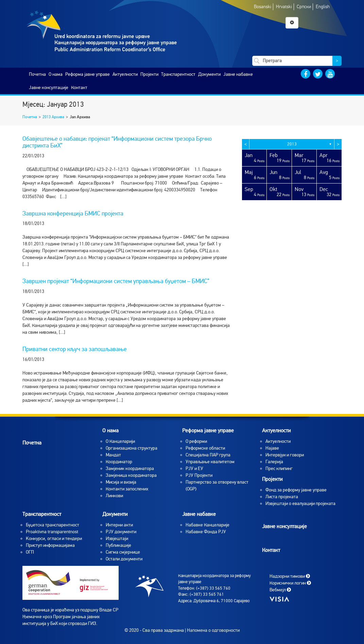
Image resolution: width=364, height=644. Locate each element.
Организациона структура (132, 448)
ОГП (30, 552)
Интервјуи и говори (285, 455)
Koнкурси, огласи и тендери (54, 538)
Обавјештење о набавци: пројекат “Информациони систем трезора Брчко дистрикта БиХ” (117, 142)
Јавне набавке (238, 74)
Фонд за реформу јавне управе (296, 490)
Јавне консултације (49, 88)
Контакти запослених (127, 489)
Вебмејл (280, 589)
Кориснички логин (290, 583)
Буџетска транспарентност (53, 525)
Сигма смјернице (123, 552)
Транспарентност (178, 74)
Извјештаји (117, 538)
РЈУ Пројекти (199, 475)
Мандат (113, 455)
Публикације (118, 545)
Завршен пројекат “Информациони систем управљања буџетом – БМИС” (116, 281)
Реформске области (205, 448)
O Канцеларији (120, 441)
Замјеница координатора (131, 475)
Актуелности (125, 74)
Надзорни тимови (290, 576)
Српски (304, 7)
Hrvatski (284, 7)
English (323, 7)
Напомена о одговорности (213, 630)
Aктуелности (278, 441)
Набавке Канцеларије (207, 525)
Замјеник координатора (130, 468)
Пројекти (149, 74)
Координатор (119, 462)
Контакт (79, 88)
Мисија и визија (121, 482)
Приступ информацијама (50, 545)
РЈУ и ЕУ (194, 468)
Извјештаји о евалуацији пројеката (300, 503)
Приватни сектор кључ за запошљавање (75, 349)
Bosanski (263, 7)
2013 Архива (53, 117)
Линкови (114, 496)
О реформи (196, 441)
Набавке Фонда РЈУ (206, 532)
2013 (292, 144)
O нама (56, 74)
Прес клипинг (279, 468)
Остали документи (124, 559)
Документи (209, 74)
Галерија (274, 462)
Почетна (37, 74)
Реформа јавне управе (88, 74)
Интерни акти (119, 525)
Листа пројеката (282, 497)
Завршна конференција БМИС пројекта (73, 213)
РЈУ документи (121, 532)
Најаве (272, 448)
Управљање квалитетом (210, 462)
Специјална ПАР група (208, 455)
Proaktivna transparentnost (52, 532)
